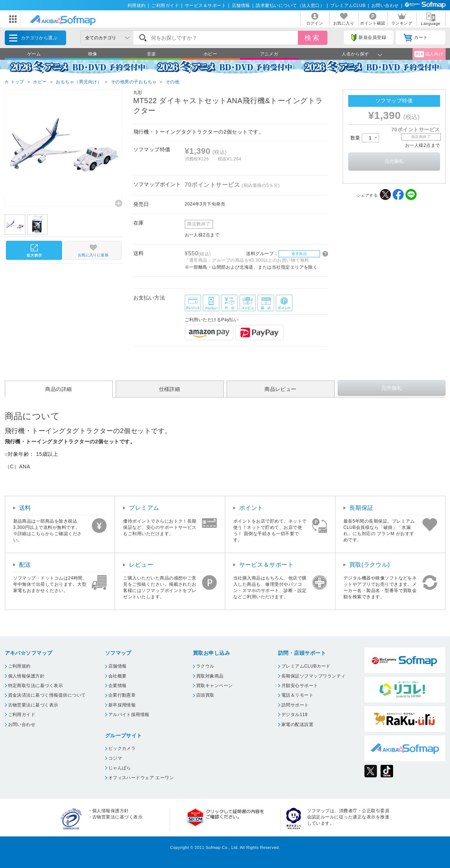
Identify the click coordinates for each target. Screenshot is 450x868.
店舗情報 (241, 6)
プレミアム (144, 508)
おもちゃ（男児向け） (79, 82)
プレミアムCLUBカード (306, 666)
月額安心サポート (300, 686)
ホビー (210, 54)
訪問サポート (295, 705)
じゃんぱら (120, 768)
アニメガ (269, 54)
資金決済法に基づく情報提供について (47, 695)
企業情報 (118, 686)
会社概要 (118, 676)
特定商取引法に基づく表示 (36, 686)
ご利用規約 (19, 666)
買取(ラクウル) (370, 565)
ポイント (251, 508)
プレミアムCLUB (348, 6)
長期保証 (361, 508)
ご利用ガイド (165, 6)
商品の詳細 (58, 389)
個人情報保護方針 (26, 676)
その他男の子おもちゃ (134, 82)
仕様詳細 (170, 389)
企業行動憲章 (122, 695)
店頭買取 (205, 695)
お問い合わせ (385, 6)
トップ (17, 82)
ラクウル (205, 666)
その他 (172, 82)
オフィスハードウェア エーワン (141, 778)
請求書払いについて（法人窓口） (290, 6)
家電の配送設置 (297, 724)
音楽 (152, 54)
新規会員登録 (369, 38)
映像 (93, 54)
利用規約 (137, 6)
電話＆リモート (297, 695)
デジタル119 (294, 715)
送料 (25, 508)
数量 (365, 138)
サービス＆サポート (205, 6)
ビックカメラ (122, 748)
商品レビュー (280, 389)
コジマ (115, 758)
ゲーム (34, 54)
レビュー (141, 565)
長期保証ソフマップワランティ (314, 676)
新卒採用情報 (122, 705)
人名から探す (355, 54)
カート (416, 38)
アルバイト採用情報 (129, 715)
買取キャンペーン (215, 686)
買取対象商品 (210, 676)
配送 (25, 565)
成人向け (429, 54)
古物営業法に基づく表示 (33, 705)
